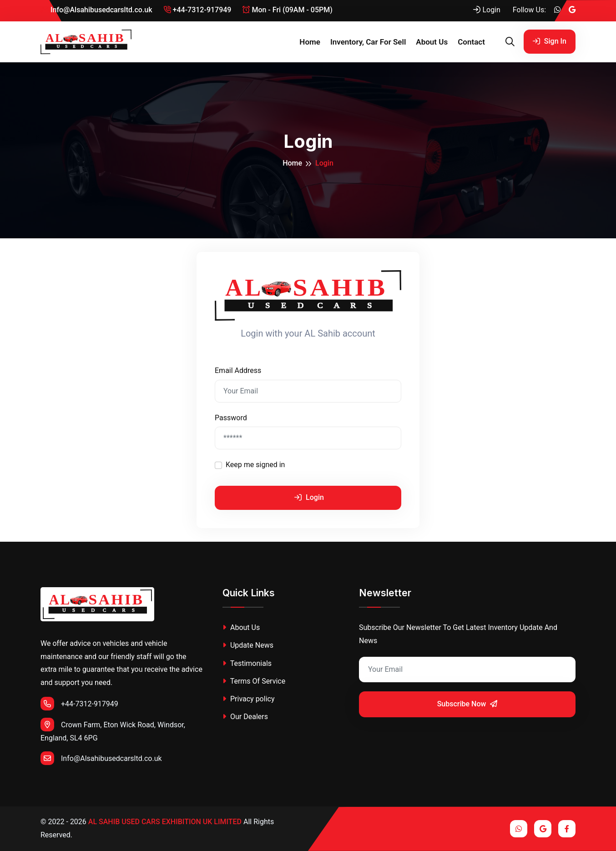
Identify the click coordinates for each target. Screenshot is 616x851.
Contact (471, 42)
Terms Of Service (254, 681)
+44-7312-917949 (198, 10)
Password (231, 418)
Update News (248, 645)
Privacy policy (248, 699)
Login (487, 10)
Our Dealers (245, 717)
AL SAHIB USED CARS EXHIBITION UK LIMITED (165, 822)
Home (310, 42)
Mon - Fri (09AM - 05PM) (287, 10)
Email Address (238, 370)
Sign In (550, 41)
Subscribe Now (467, 704)
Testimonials (247, 663)
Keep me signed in (255, 465)
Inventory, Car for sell (368, 42)
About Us (432, 42)
